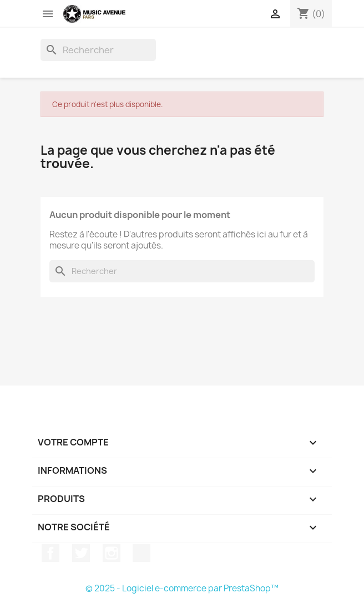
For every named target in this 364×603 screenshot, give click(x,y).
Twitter (81, 553)
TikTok (141, 553)
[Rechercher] (98, 50)
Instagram (112, 553)
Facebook (50, 553)
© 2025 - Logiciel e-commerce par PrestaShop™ (182, 588)
